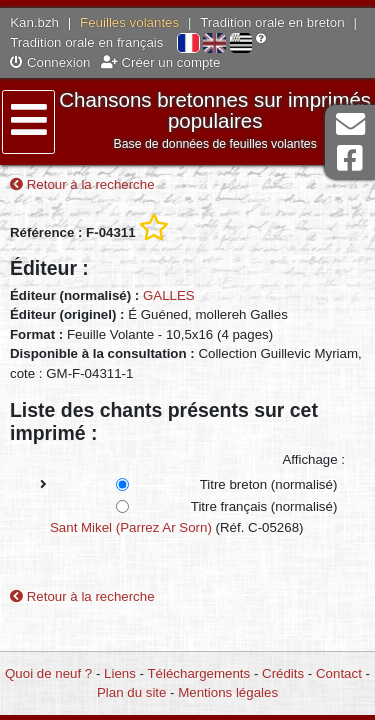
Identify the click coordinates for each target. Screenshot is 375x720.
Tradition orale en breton (272, 22)
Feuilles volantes (129, 22)
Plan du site (131, 692)
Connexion (50, 62)
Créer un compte (161, 62)
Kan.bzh (34, 22)
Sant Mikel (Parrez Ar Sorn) (131, 527)
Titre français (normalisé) (264, 506)
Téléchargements (198, 673)
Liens (120, 673)
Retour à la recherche (82, 184)
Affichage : (313, 459)
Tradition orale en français (86, 42)
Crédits (283, 673)
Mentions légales (228, 692)
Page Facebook (350, 158)
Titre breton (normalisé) (269, 484)
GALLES (169, 295)
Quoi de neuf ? (48, 673)
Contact (339, 673)
